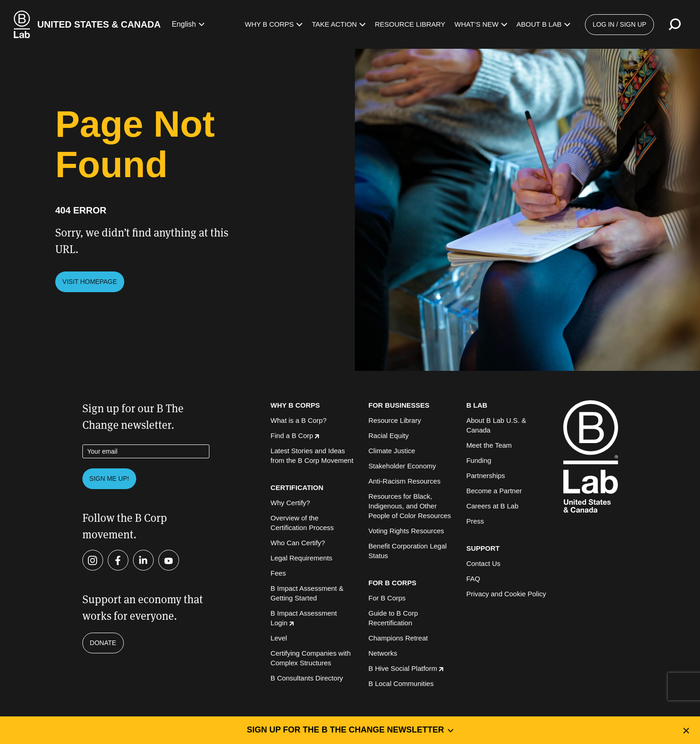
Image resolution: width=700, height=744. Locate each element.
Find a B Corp (295, 435)
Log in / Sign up (620, 24)
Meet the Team (489, 445)
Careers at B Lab (492, 506)
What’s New (481, 24)
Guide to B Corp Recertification (393, 618)
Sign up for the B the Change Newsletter (350, 730)
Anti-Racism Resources (404, 481)
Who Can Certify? (298, 543)
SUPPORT (483, 548)
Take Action (338, 24)
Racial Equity (388, 435)
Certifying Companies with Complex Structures (311, 658)
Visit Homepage (90, 282)
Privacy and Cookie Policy (506, 594)
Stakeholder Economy (402, 466)
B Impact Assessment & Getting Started (307, 593)
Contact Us (483, 563)
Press (475, 521)
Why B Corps (274, 24)
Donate (103, 643)
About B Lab (543, 24)
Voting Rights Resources (406, 531)
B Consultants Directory (307, 678)
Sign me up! (109, 479)
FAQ (473, 579)
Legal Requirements (301, 558)
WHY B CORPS (295, 405)
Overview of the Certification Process (302, 523)
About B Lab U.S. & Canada (496, 425)
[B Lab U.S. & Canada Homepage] (87, 24)
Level (279, 638)
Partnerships (486, 476)
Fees (278, 573)
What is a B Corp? (299, 420)
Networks (383, 653)
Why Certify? (290, 503)
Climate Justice (392, 451)
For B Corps (387, 598)
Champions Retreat (398, 638)
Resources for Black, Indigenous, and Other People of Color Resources (409, 506)
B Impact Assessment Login (304, 618)
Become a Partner (494, 491)
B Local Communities (401, 683)
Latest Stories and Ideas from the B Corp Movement (312, 456)
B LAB (477, 405)
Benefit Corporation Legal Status (407, 551)
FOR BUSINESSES (399, 405)
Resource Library (410, 24)
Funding (479, 460)
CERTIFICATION (297, 487)
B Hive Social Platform (405, 668)
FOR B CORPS (392, 583)
